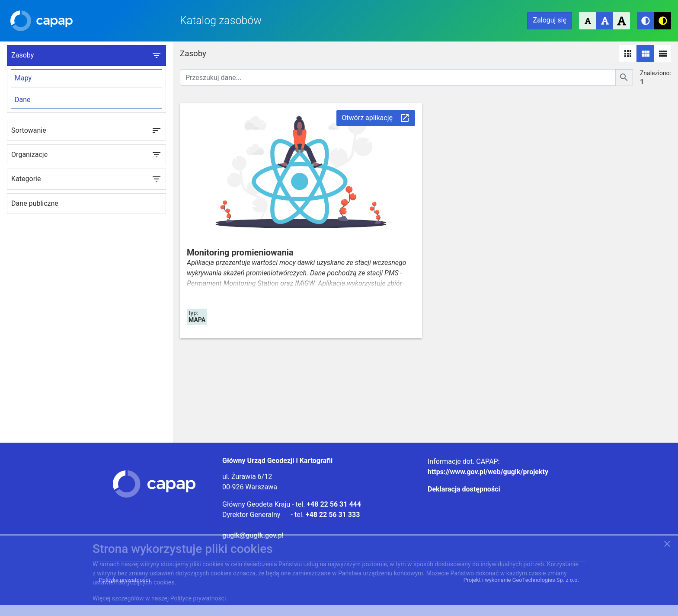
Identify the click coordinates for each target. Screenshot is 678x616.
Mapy (23, 78)
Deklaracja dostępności (464, 489)
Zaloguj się (550, 20)
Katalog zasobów (221, 21)
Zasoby (86, 55)
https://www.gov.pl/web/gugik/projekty (488, 472)
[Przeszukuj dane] (398, 77)
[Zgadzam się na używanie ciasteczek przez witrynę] (667, 545)
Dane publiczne (35, 203)
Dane (23, 100)
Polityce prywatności (198, 598)
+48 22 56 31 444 (334, 504)
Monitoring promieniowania (240, 252)
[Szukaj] (624, 78)
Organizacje (86, 155)
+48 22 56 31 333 (333, 515)
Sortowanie (86, 131)
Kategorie (86, 179)
